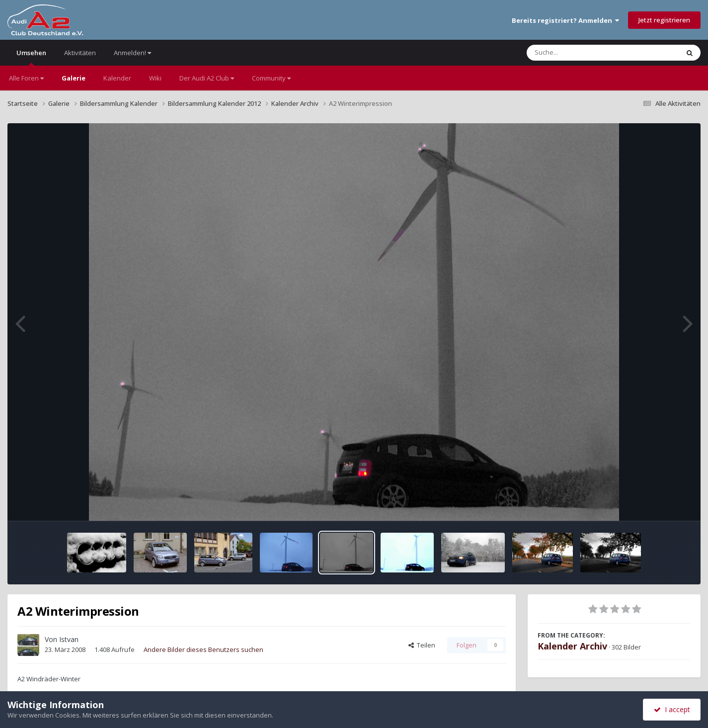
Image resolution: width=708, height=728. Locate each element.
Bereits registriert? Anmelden (565, 20)
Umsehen (31, 57)
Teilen (422, 645)
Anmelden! (132, 53)
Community (271, 78)
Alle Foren (26, 78)
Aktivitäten (80, 53)
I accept (672, 709)
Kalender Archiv (572, 646)
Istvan (69, 639)
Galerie (74, 78)
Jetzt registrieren (664, 20)
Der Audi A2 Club (207, 78)
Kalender (117, 78)
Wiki (155, 78)
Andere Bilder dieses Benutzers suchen (203, 649)
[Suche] (583, 53)
